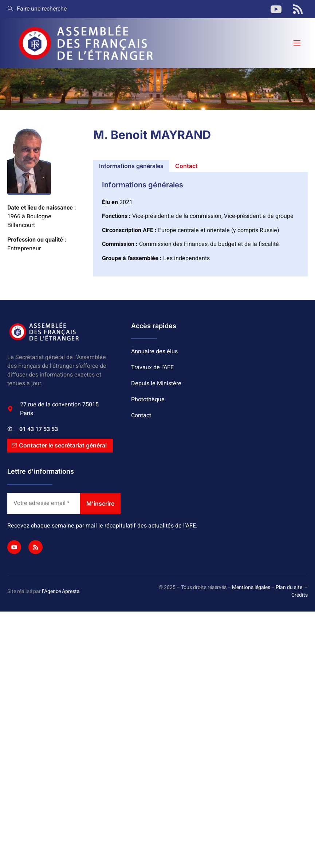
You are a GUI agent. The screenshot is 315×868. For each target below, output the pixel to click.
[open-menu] (296, 43)
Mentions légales (251, 587)
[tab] (131, 166)
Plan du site (289, 587)
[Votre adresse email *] (44, 503)
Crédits (300, 595)
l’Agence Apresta (61, 591)
